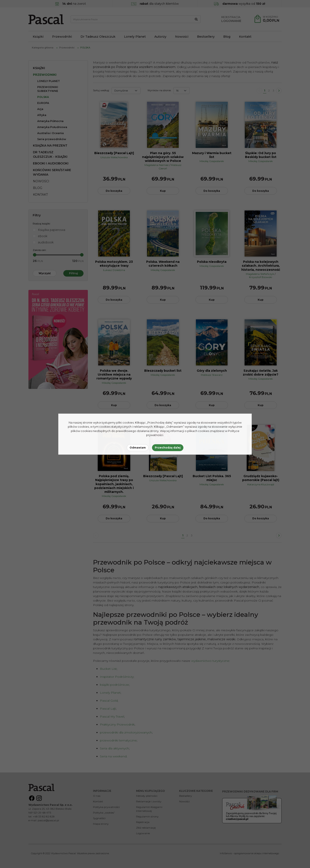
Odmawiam (138, 448)
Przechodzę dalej (168, 448)
